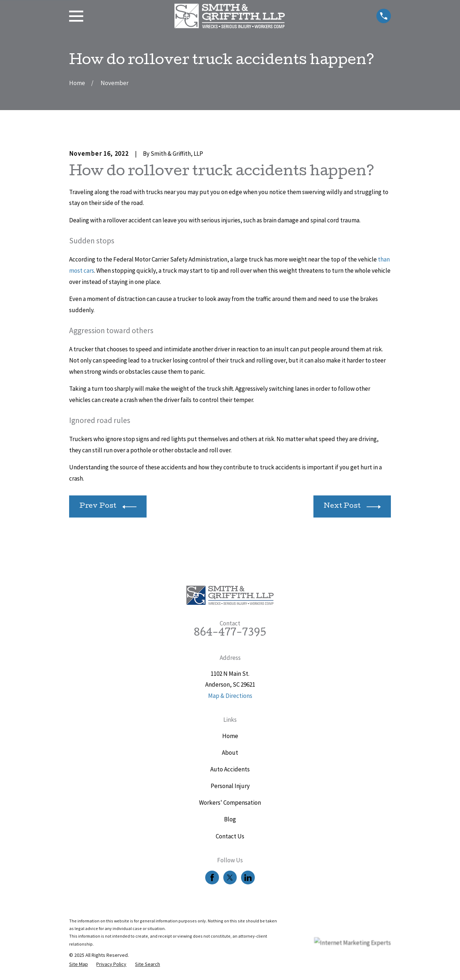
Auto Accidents (230, 769)
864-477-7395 (230, 633)
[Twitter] (230, 878)
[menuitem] (79, 964)
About (230, 753)
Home (230, 736)
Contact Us (230, 836)
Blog (230, 819)
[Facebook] (212, 878)
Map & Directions (230, 696)
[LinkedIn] (248, 878)
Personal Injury (230, 786)
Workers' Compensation (230, 803)
